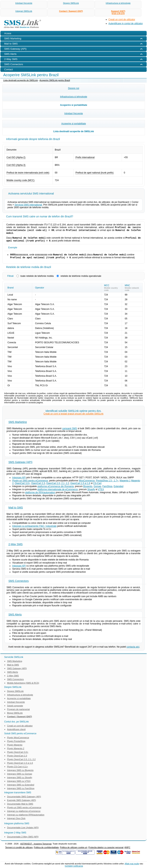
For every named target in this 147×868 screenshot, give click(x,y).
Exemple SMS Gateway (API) (22, 803)
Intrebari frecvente (24, 3)
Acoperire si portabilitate (74, 105)
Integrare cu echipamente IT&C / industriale (34, 529)
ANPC (127, 850)
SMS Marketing (18, 425)
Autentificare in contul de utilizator (126, 23)
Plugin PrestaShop (16, 744)
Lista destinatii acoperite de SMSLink (20, 80)
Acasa (8, 33)
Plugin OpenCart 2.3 (17, 758)
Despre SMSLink (71, 3)
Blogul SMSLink (15, 716)
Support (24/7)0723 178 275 (118, 12)
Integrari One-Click (16, 821)
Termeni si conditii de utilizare (19, 850)
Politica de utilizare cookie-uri (73, 850)
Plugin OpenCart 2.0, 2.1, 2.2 (21, 762)
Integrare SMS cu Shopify (20, 780)
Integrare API (19, 480)
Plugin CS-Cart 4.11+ (18, 769)
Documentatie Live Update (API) (23, 830)
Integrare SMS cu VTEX (19, 784)
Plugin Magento (15, 747)
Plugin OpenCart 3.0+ (18, 755)
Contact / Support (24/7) (71, 11)
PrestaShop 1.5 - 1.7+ (107, 483)
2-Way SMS (16, 547)
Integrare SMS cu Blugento (20, 773)
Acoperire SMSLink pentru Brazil (55, 80)
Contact (9, 69)
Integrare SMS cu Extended (21, 787)
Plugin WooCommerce (18, 740)
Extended (119, 489)
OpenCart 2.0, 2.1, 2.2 (58, 486)
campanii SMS (69, 431)
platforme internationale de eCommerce (58, 492)
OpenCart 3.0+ (22, 486)
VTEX (101, 492)
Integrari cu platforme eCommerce (24, 814)
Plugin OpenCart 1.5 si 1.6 (20, 766)
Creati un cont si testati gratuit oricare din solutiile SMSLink (74, 416)
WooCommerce (87, 483)
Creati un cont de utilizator (122, 19)
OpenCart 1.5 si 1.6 (80, 486)
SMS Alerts (15, 617)
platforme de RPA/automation (40, 495)
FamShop (107, 489)
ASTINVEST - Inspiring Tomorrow (36, 846)
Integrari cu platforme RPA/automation (26, 817)
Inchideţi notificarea (74, 866)
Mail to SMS (16, 510)
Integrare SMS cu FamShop (21, 791)
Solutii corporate (15, 708)
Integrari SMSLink (24, 11)
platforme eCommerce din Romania (55, 489)
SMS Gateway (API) (20, 465)
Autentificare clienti (16, 732)
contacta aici (133, 649)
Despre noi (73, 88)
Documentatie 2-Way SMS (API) (23, 839)
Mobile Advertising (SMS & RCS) (23, 686)
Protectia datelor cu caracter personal (106, 850)
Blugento (88, 489)
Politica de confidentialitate (46, 850)
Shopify (91, 492)
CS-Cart (97, 486)
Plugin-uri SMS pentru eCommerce (30, 483)
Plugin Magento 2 (16, 751)
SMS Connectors (19, 584)
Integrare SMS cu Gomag (20, 777)
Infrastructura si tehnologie (118, 3)
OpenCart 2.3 (38, 486)
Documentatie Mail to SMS (20, 806)
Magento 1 (125, 483)
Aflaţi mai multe (132, 864)
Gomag (97, 489)
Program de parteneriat (18, 712)
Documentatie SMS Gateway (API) (24, 799)
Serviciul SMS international (28, 205)
